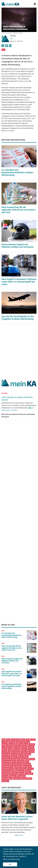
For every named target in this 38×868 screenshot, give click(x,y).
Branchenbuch (23, 757)
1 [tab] (16, 835)
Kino (10, 749)
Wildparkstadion (7, 766)
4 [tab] (22, 835)
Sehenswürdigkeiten (9, 762)
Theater (32, 759)
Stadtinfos (20, 742)
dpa (12, 39)
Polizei (27, 742)
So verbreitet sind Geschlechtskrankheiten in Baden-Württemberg (18, 173)
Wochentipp (6, 754)
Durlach (28, 771)
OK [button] (10, 864)
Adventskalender (16, 764)
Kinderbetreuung (8, 769)
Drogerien (13, 776)
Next (34, 801)
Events (33, 740)
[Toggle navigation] (35, 4)
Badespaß (16, 749)
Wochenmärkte (7, 779)
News (8, 740)
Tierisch (32, 744)
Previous (4, 801)
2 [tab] (18, 835)
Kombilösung (23, 744)
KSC (28, 740)
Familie (32, 752)
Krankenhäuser (7, 759)
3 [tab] (20, 835)
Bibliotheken (20, 771)
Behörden (5, 764)
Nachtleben (27, 764)
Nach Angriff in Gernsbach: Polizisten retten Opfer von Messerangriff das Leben (19, 282)
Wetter (4, 749)
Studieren (24, 752)
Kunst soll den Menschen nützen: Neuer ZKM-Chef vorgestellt (17, 818)
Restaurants (6, 757)
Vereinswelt (6, 774)
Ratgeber (17, 759)
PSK (16, 744)
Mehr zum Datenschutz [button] (12, 859)
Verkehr (14, 757)
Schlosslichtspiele (8, 771)
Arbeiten (28, 754)
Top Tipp (5, 776)
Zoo (3, 747)
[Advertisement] (19, 351)
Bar (16, 769)
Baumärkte (17, 779)
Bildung (24, 747)
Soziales (14, 754)
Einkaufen (17, 747)
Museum (24, 749)
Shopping (24, 759)
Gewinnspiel (15, 752)
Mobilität (12, 742)
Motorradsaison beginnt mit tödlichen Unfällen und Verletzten (18, 246)
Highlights (18, 766)
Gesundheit (6, 752)
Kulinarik (9, 747)
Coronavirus (15, 740)
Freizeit (5, 742)
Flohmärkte (21, 776)
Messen (5, 744)
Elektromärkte (27, 779)
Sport (23, 740)
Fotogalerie (29, 774)
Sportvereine (27, 766)
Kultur (11, 744)
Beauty (21, 774)
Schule (21, 754)
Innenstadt (21, 762)
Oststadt (14, 774)
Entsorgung (22, 769)
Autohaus (5, 781)
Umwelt (31, 747)
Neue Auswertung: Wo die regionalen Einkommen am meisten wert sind (18, 210)
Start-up (31, 769)
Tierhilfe (31, 749)
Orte (27, 762)
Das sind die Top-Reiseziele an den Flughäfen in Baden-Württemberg (18, 318)
